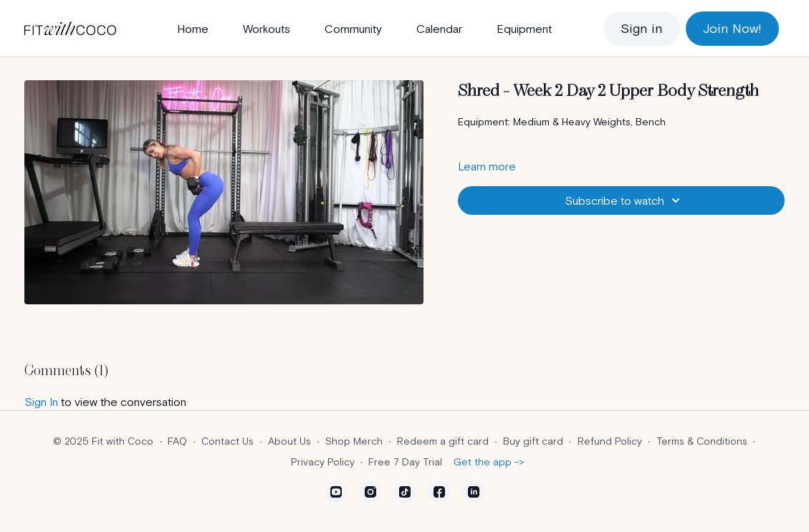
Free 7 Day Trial (405, 462)
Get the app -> (489, 462)
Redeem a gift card (443, 441)
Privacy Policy (323, 462)
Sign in (642, 28)
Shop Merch (354, 441)
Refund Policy (610, 441)
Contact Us (228, 441)
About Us (289, 441)
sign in (41, 402)
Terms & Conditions (702, 441)
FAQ (177, 441)
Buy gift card (533, 441)
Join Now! (732, 28)
